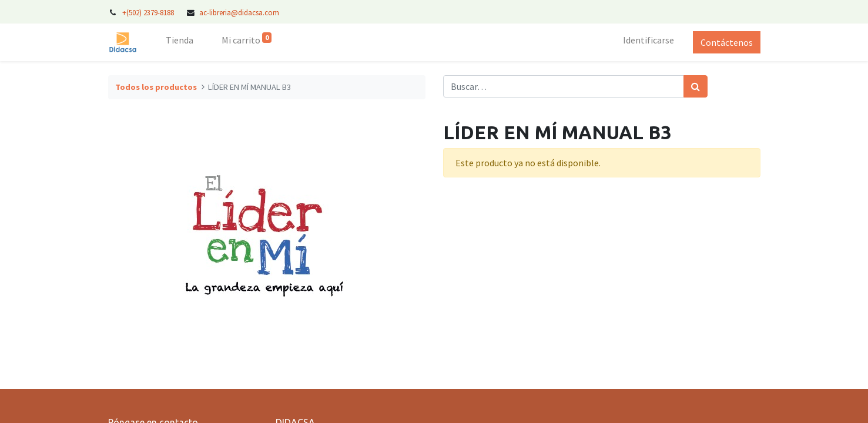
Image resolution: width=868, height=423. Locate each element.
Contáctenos (727, 42)
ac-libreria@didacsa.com (239, 12)
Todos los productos (156, 87)
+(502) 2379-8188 (149, 12)
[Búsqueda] (696, 86)
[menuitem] (180, 42)
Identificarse (649, 40)
